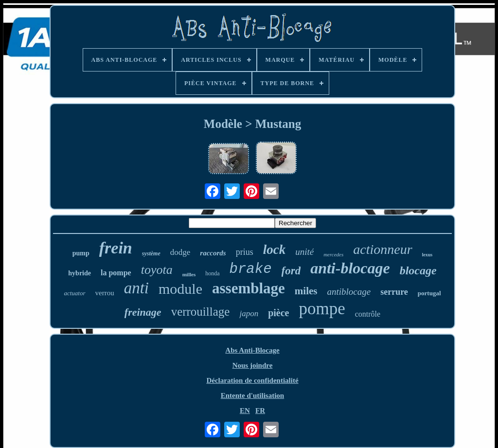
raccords (213, 253)
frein (116, 248)
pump (81, 253)
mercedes (333, 254)
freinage (143, 312)
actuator (74, 293)
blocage (418, 270)
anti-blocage (350, 268)
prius (245, 252)
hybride (80, 273)
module (180, 289)
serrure (394, 292)
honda (212, 273)
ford (291, 271)
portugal (429, 293)
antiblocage (349, 292)
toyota (157, 270)
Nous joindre (253, 365)
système (151, 253)
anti (136, 288)
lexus (427, 255)
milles (189, 274)
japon (249, 314)
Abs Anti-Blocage (252, 350)
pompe (322, 309)
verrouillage (201, 312)
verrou (105, 293)
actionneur (382, 249)
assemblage (249, 288)
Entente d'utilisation (252, 395)
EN (245, 411)
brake (251, 269)
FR (260, 411)
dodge (180, 252)
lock (275, 250)
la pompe (116, 273)
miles (306, 291)
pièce (278, 313)
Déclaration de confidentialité (252, 380)
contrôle (368, 314)
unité (304, 252)
